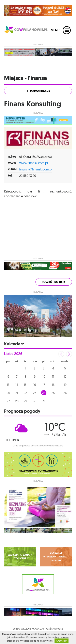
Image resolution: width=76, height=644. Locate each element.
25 (53, 393)
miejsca (63, 557)
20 (8, 393)
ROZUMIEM (62, 641)
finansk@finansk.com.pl (36, 169)
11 (53, 377)
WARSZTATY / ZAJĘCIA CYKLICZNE (20, 557)
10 (44, 377)
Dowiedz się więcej (48, 634)
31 (44, 401)
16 (35, 385)
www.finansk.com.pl (34, 163)
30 (35, 401)
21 (17, 393)
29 (25, 401)
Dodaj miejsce (38, 91)
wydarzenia (50, 557)
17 (44, 385)
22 (25, 393)
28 (17, 401)
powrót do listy (54, 282)
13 (8, 385)
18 (53, 385)
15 (25, 385)
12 (65, 377)
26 (65, 393)
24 (44, 393)
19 (65, 385)
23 (35, 393)
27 (8, 401)
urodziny (56, 560)
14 (17, 385)
